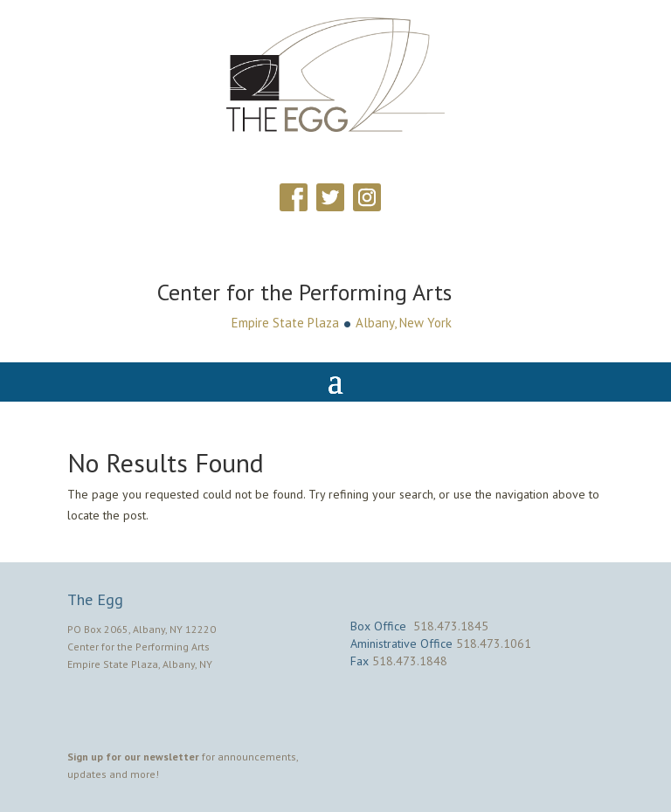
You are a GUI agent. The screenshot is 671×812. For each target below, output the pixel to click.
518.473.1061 (494, 643)
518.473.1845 (451, 626)
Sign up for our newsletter (133, 757)
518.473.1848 (410, 661)
